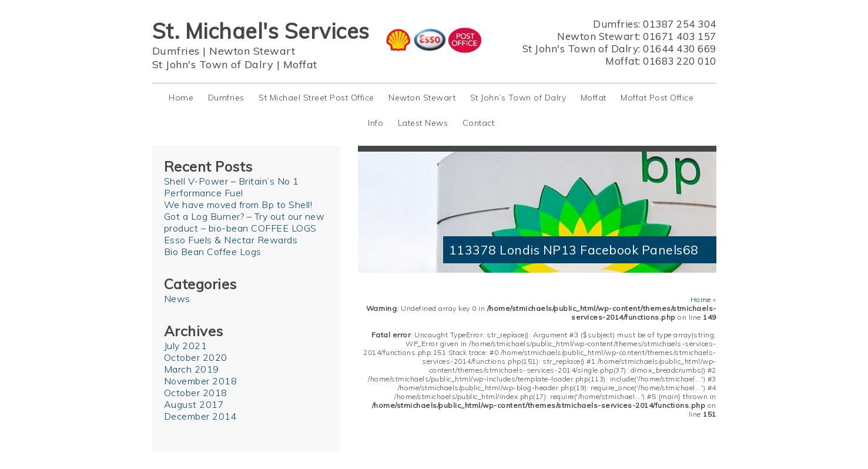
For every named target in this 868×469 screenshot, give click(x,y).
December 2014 (201, 416)
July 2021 (186, 346)
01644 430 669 (680, 48)
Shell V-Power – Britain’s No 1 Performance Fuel (232, 187)
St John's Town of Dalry (213, 64)
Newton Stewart (252, 51)
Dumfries (176, 51)
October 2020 (196, 357)
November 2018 (201, 381)
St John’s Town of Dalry (518, 98)
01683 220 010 (680, 61)
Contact (479, 123)
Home (181, 98)
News (177, 299)
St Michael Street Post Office (316, 98)
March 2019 (192, 369)
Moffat (300, 64)
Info (376, 123)
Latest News (423, 123)
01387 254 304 (680, 24)
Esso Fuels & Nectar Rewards (231, 240)
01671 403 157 (680, 36)
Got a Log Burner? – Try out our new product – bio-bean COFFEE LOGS (244, 222)
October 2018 (196, 393)
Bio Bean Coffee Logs (213, 252)
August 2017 (194, 404)
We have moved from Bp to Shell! (238, 205)
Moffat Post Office (657, 98)
